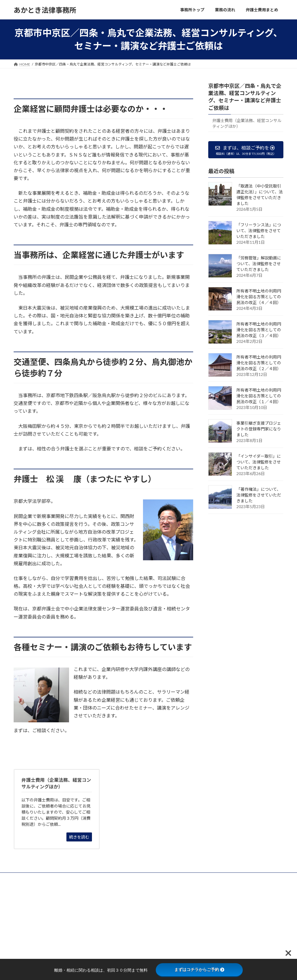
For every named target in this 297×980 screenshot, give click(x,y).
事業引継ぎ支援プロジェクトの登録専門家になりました (259, 429)
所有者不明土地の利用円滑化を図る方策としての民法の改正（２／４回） (259, 363)
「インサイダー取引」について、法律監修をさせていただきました (259, 462)
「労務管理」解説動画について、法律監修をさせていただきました (259, 264)
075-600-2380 (33, 958)
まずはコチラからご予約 (199, 970)
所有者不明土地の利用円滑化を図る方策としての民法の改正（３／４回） (259, 330)
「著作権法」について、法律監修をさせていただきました (259, 495)
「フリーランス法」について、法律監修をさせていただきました (259, 231)
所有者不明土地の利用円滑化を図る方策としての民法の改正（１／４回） (259, 396)
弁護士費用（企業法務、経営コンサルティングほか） (247, 123)
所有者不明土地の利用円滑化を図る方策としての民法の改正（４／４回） (259, 297)
